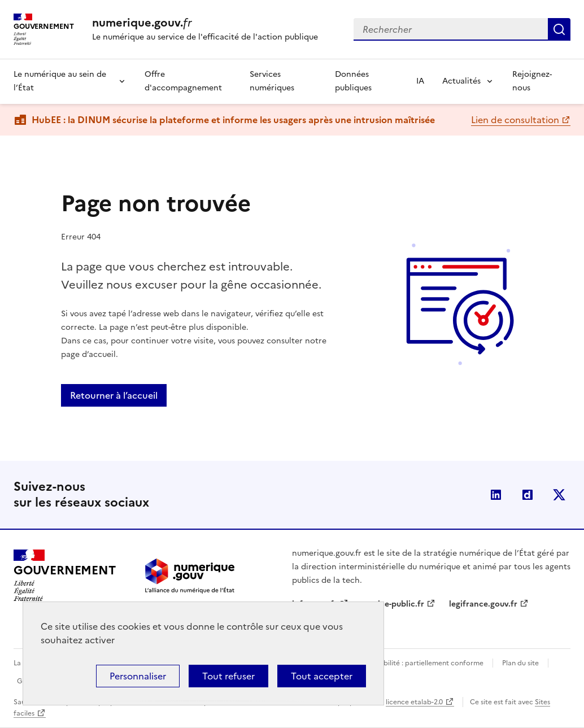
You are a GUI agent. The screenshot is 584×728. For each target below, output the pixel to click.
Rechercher (559, 29)
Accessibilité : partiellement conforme (421, 663)
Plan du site (520, 663)
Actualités (461, 81)
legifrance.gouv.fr (483, 604)
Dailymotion (528, 495)
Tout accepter (322, 676)
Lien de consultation (515, 120)
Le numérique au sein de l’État (60, 81)
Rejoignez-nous (532, 81)
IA (420, 81)
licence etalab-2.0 (414, 702)
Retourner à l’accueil (114, 395)
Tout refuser (228, 676)
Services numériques (272, 81)
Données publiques (353, 81)
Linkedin (496, 495)
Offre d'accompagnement (183, 81)
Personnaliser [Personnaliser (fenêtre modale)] (138, 676)
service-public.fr (393, 604)
